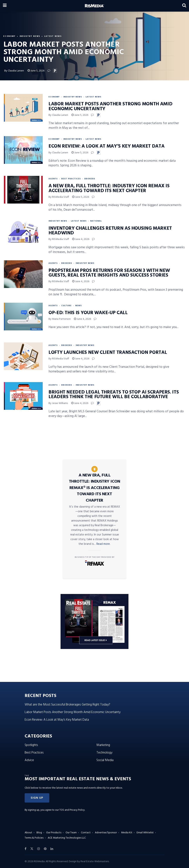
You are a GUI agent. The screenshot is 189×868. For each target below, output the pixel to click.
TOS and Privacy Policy (72, 810)
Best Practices (71, 179)
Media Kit (127, 833)
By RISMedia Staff (59, 197)
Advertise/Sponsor (106, 833)
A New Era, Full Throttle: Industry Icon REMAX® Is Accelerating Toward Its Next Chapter (95, 488)
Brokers (90, 179)
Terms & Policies (34, 838)
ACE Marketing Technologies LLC (67, 838)
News (78, 306)
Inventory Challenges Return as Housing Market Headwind (110, 231)
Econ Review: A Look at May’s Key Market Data (106, 146)
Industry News (30, 36)
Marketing (103, 745)
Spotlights (31, 745)
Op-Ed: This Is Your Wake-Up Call (88, 313)
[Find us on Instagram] (39, 849)
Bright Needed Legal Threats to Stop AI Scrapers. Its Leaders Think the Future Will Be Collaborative (114, 395)
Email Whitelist (145, 833)
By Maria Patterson (60, 319)
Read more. (103, 544)
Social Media (105, 760)
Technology (104, 753)
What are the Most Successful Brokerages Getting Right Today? (67, 705)
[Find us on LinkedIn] (52, 849)
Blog (39, 833)
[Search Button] (184, 6)
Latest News (54, 36)
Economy (10, 36)
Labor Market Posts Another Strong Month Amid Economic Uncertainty (110, 107)
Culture (66, 306)
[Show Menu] (5, 6)
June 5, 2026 (36, 71)
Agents (53, 179)
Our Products (54, 833)
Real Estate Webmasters (95, 862)
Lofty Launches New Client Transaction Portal (108, 353)
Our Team (71, 833)
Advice (29, 760)
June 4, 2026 (81, 239)
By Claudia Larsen (14, 71)
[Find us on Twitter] (32, 849)
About (28, 833)
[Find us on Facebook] (26, 849)
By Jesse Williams (58, 403)
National (96, 221)
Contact (86, 833)
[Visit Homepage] (94, 6)
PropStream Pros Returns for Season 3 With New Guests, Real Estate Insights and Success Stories (109, 273)
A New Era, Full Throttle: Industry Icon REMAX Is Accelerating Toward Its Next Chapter (109, 188)
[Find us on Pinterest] (45, 849)
